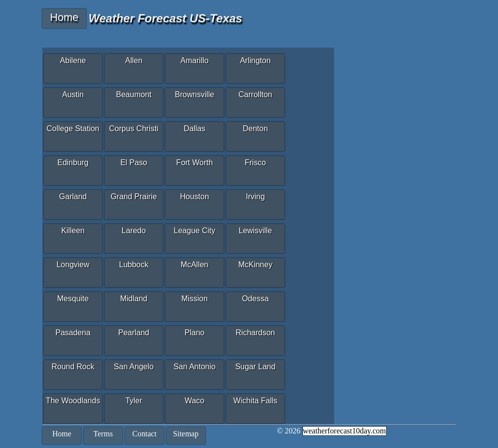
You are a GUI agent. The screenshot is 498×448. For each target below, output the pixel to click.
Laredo (134, 231)
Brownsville (195, 95)
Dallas (195, 129)
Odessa (255, 299)
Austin (73, 95)
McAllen (195, 265)
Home (64, 17)
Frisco (255, 163)
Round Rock (73, 367)
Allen (134, 60)
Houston (195, 197)
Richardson (256, 333)
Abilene (73, 60)
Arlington (255, 60)
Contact (144, 434)
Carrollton (255, 95)
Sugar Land (256, 367)
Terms (103, 434)
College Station (73, 129)
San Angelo (134, 367)
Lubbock (134, 265)
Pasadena (73, 333)
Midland (134, 299)
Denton (255, 129)
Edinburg (73, 163)
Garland (73, 197)
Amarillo (195, 60)
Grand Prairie (133, 197)
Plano (195, 333)
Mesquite (73, 299)
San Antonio (195, 367)
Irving (255, 197)
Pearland (134, 333)
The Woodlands (73, 401)
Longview (73, 265)
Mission (195, 299)
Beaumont (134, 95)
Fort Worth (194, 163)
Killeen (73, 231)
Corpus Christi (133, 129)
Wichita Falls (256, 401)
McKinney (255, 265)
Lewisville (255, 231)
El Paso (133, 163)
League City (194, 231)
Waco (195, 401)
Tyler (134, 401)
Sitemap (186, 434)
